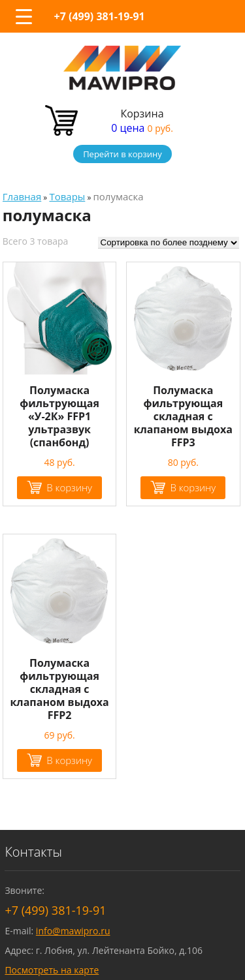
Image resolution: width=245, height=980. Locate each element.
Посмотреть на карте (52, 970)
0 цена (142, 128)
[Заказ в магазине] (169, 243)
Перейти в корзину (122, 154)
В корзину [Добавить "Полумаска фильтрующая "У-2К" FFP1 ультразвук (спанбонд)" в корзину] (69, 487)
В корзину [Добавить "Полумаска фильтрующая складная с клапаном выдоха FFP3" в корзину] (193, 487)
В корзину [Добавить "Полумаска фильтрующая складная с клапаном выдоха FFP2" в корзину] (69, 760)
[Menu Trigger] (24, 16)
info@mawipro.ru (73, 931)
